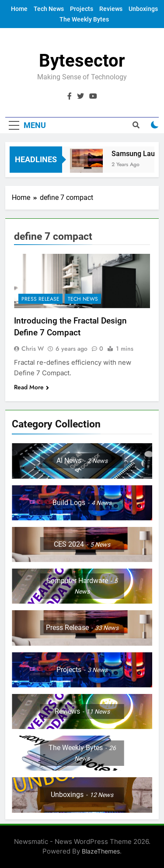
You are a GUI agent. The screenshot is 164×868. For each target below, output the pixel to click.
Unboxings (143, 9)
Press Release (40, 299)
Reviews (111, 9)
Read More (31, 387)
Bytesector (82, 61)
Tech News (49, 9)
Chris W (33, 349)
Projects (82, 9)
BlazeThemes (101, 851)
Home (19, 9)
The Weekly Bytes (84, 19)
